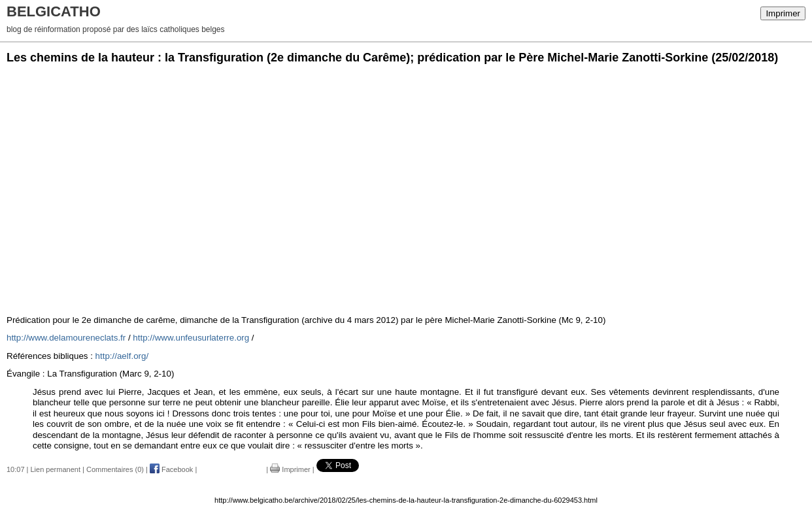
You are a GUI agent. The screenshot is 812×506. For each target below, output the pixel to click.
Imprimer (783, 13)
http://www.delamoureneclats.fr (66, 338)
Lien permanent (56, 469)
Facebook (171, 469)
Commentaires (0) (115, 469)
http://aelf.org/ (122, 356)
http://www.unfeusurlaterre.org (191, 338)
